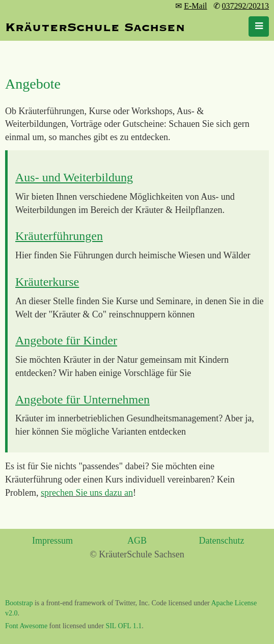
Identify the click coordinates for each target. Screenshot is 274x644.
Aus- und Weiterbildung (74, 177)
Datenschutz (222, 541)
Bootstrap (19, 603)
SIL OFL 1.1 (124, 626)
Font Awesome (26, 626)
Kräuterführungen (59, 236)
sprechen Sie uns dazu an (87, 493)
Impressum (52, 541)
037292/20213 (245, 6)
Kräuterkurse (47, 282)
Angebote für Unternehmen (83, 399)
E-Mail (195, 6)
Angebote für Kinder (66, 340)
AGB (137, 541)
